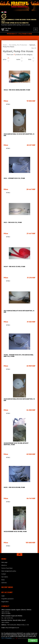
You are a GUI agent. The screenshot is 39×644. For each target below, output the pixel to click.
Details (8, 104)
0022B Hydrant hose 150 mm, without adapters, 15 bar (16, 444)
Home (5, 45)
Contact (4, 574)
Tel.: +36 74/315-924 (7, 618)
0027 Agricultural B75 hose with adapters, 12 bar (19, 311)
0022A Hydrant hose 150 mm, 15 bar (15, 532)
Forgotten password (7, 599)
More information (6, 638)
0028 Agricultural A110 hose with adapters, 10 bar (19, 400)
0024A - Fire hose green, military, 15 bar (17, 90)
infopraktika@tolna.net (12, 628)
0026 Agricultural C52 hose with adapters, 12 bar (19, 135)
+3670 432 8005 (6, 614)
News (3, 580)
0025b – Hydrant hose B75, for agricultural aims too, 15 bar (19, 356)
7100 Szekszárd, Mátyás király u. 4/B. (18, 625)
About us (4, 565)
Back (34, 48)
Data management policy (9, 571)
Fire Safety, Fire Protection (18, 45)
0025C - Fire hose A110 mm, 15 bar (14, 487)
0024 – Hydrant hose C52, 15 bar (14, 178)
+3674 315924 (5, 623)
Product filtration (20, 34)
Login (3, 596)
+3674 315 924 (5, 612)
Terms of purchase (7, 568)
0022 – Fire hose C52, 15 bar (13, 222)
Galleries (4, 583)
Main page (4, 562)
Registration (5, 602)
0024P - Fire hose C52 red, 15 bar (14, 267)
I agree (33, 640)
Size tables (5, 577)
